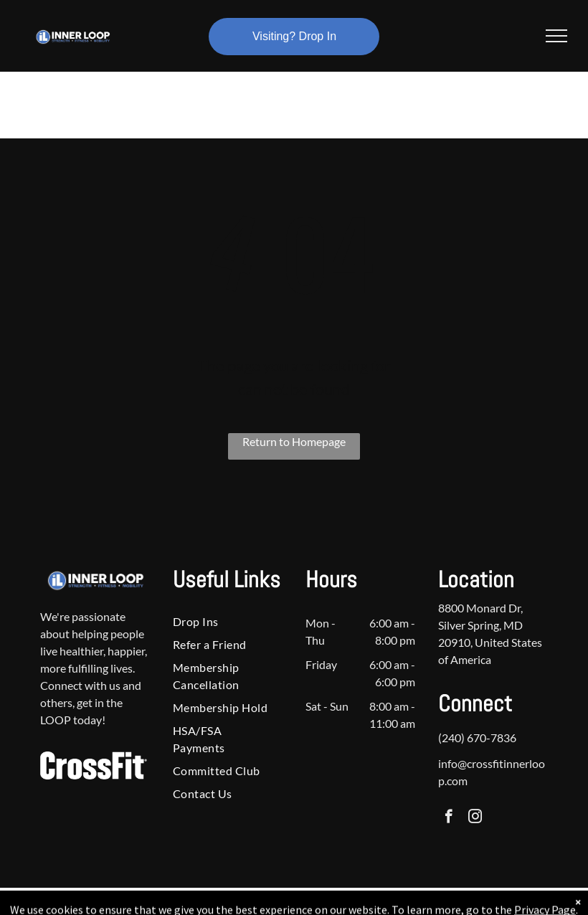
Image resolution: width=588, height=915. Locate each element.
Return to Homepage (294, 441)
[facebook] (449, 818)
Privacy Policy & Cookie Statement (205, 901)
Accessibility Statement (323, 901)
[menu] (556, 36)
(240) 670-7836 (477, 738)
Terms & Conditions (412, 901)
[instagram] (475, 818)
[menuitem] (222, 622)
